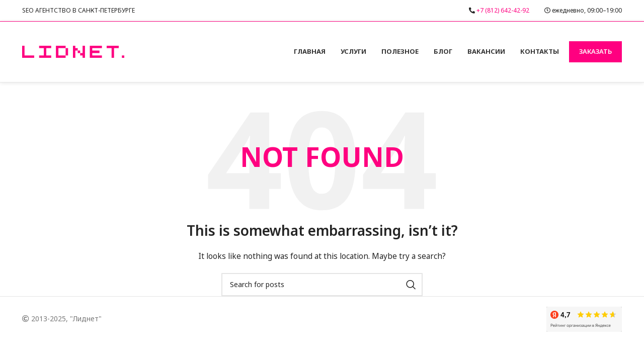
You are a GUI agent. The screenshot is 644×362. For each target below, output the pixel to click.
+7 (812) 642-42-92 (503, 10)
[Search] (322, 285)
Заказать (595, 51)
